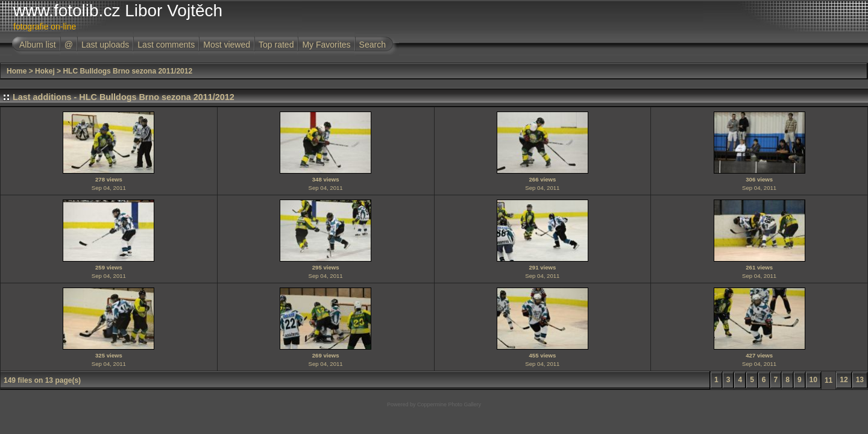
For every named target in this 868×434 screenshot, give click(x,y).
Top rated (276, 45)
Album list (38, 45)
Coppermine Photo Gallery (449, 404)
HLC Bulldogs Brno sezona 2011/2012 (127, 71)
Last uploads (105, 45)
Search (373, 45)
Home (17, 71)
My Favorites (326, 45)
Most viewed (227, 45)
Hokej (45, 71)
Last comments (166, 45)
